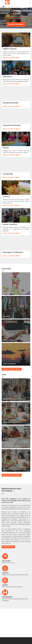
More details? (8, 547)
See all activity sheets (11, 58)
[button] (30, 2)
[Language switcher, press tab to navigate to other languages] (4, 6)
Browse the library (16, 24)
